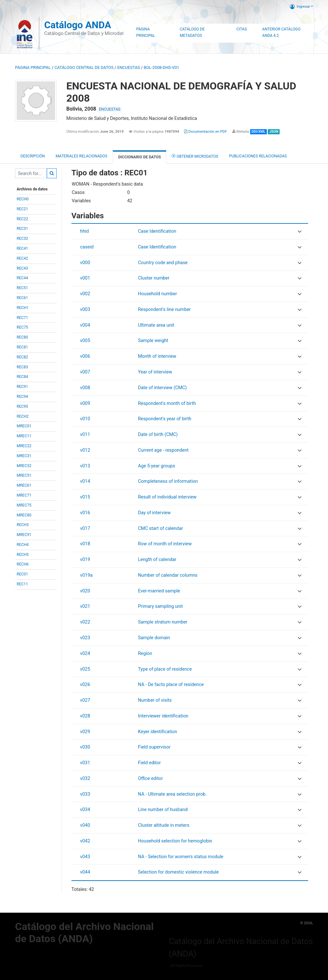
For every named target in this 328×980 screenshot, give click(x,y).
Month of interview (157, 356)
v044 (85, 872)
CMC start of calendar (160, 528)
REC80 (22, 337)
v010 (85, 419)
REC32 (22, 239)
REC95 (22, 406)
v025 (85, 669)
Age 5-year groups (157, 466)
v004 (85, 325)
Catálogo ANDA (78, 25)
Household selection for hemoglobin (175, 841)
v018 (85, 544)
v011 (85, 435)
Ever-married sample (159, 591)
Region (145, 653)
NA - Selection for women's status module (181, 857)
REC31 (22, 229)
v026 (85, 685)
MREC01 (24, 426)
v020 (85, 591)
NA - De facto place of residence (171, 685)
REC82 (22, 357)
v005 (85, 341)
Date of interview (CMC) (162, 388)
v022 (85, 622)
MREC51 (24, 475)
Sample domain (154, 638)
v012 (85, 450)
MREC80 (24, 515)
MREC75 (24, 505)
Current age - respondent (163, 450)
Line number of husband (163, 810)
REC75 (22, 327)
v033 (85, 794)
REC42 (22, 258)
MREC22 (24, 446)
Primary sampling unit (160, 606)
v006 (85, 356)
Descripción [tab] (33, 156)
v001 (85, 278)
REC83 (22, 367)
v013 (85, 466)
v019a (86, 575)
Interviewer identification (163, 716)
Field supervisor (154, 747)
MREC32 (24, 466)
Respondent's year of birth (165, 419)
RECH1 (23, 308)
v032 (85, 779)
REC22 (22, 219)
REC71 (22, 318)
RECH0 (23, 199)
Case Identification (157, 231)
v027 (85, 700)
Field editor (149, 763)
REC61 (22, 298)
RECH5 (23, 555)
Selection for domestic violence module (178, 872)
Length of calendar (157, 560)
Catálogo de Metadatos (192, 32)
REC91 (22, 387)
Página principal (33, 67)
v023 (85, 638)
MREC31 (24, 456)
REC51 (22, 288)
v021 (85, 606)
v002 (85, 294)
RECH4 (23, 545)
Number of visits (155, 700)
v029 (85, 732)
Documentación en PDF (205, 131)
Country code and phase (163, 263)
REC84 (22, 377)
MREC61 (24, 485)
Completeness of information (168, 481)
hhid (84, 231)
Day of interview (154, 513)
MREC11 (24, 436)
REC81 (22, 347)
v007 (85, 372)
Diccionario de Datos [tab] (139, 157)
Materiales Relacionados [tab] (82, 156)
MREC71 (24, 495)
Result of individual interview (167, 497)
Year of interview (155, 372)
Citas (242, 29)
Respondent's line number (164, 310)
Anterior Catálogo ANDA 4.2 (282, 32)
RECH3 (23, 525)
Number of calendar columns (168, 575)
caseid (87, 247)
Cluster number (154, 278)
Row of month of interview (165, 544)
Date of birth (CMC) (158, 435)
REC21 (22, 209)
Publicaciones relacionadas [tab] (258, 156)
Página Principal (146, 32)
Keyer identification (158, 732)
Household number (158, 294)
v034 (85, 810)
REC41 (22, 248)
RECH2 (23, 416)
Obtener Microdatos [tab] (195, 156)
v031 (85, 763)
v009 (85, 403)
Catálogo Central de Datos (84, 67)
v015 (85, 497)
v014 (85, 481)
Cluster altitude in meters (164, 825)
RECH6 (23, 564)
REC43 (22, 268)
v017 (85, 528)
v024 (85, 653)
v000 (85, 263)
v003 (85, 310)
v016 (85, 513)
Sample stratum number (163, 622)
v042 (85, 841)
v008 (85, 388)
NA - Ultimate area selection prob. (172, 794)
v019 (85, 560)
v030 (85, 747)
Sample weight (153, 341)
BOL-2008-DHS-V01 (162, 67)
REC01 (22, 574)
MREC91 (24, 535)
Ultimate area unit (156, 325)
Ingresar (300, 6)
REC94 (22, 397)
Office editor (151, 779)
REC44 (22, 278)
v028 (85, 716)
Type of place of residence (165, 669)
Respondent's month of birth (167, 403)
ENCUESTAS (129, 67)
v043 (85, 857)
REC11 (22, 584)
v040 (85, 825)
